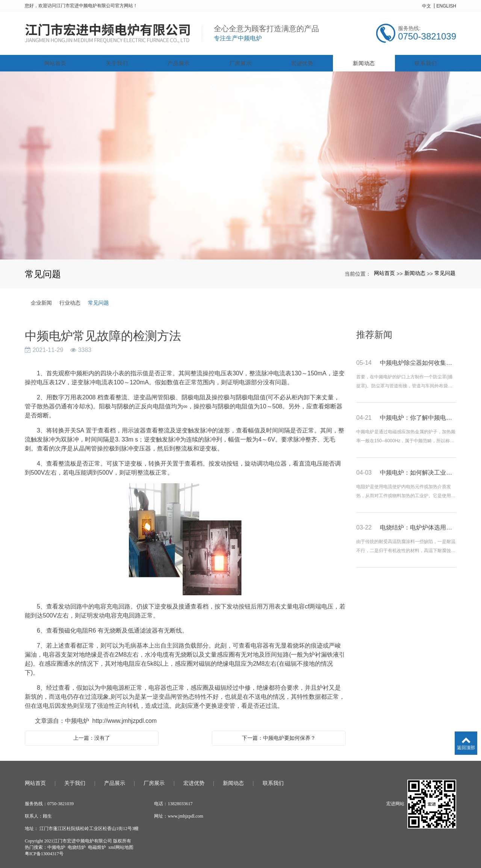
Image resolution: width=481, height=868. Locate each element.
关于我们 (117, 61)
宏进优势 (302, 61)
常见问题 (445, 271)
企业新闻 (41, 300)
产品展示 (179, 61)
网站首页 (55, 61)
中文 (427, 6)
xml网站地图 (121, 845)
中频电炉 (56, 845)
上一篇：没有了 (92, 736)
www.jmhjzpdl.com (185, 814)
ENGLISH (446, 6)
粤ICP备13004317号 (44, 851)
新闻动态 (364, 61)
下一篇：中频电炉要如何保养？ (279, 736)
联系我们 (426, 61)
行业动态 (70, 300)
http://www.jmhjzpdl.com (125, 719)
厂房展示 (241, 61)
